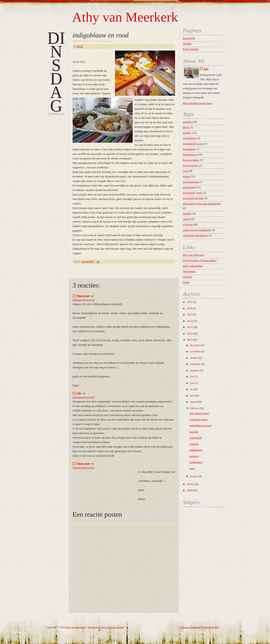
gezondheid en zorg (193, 144)
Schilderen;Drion (198, 420)
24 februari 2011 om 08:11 (84, 468)
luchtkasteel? (196, 462)
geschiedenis (190, 138)
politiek (187, 214)
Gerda (186, 282)
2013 (190, 327)
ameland (187, 122)
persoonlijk (88, 262)
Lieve (186, 171)
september (196, 364)
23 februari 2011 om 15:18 (84, 300)
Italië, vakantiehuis (193, 266)
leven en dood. (191, 166)
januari (194, 476)
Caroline (188, 277)
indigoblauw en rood (101, 35)
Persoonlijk (189, 38)
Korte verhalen (191, 49)
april (193, 396)
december (195, 345)
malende (194, 432)
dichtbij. (187, 133)
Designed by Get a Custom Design (106, 627)
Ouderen (194, 444)
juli (192, 377)
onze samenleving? (199, 413)
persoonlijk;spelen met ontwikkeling (202, 204)
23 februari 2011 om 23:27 (84, 397)
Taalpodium (189, 271)
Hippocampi (83, 296)
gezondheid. (189, 149)
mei (192, 389)
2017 (190, 302)
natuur (186, 176)
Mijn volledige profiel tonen (198, 103)
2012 (190, 334)
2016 (190, 308)
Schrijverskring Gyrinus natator (200, 261)
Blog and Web (212, 627)
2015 (190, 315)
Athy (79, 393)
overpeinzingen (191, 182)
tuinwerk (194, 456)
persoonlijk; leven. (193, 193)
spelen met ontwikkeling (196, 236)
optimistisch (196, 450)
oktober (194, 358)
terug (192, 468)
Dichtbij (187, 44)
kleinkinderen (190, 155)
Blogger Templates (191, 627)
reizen (186, 219)
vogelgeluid (195, 438)
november (195, 352)
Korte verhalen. (191, 160)
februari (194, 408)
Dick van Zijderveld (193, 255)
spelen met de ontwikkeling (197, 230)
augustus (195, 371)
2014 (190, 321)
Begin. (186, 127)
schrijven (188, 225)
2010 (190, 484)
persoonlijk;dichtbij (193, 198)
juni (192, 383)
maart (193, 402)
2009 (190, 490)
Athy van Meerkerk (125, 17)
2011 (189, 340)
